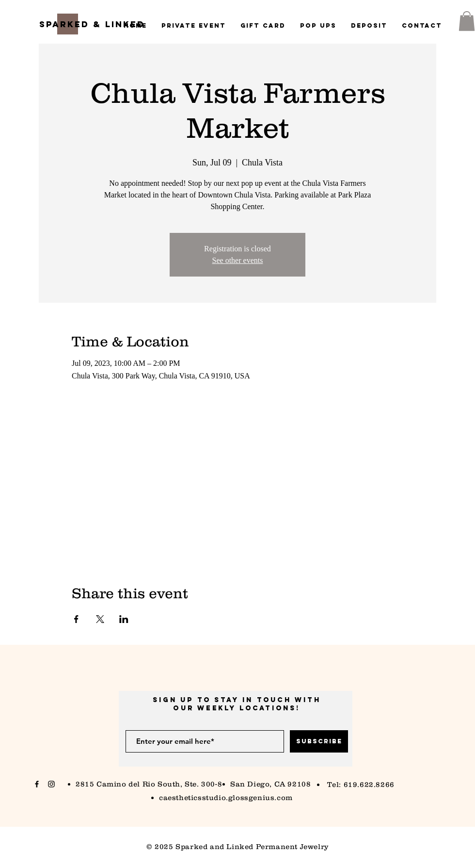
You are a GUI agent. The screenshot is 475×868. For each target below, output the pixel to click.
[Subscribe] (319, 741)
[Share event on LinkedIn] (124, 619)
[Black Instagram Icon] (51, 784)
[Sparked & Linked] (92, 25)
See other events (238, 260)
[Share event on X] (100, 619)
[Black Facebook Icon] (37, 784)
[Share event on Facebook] (76, 619)
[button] (467, 21)
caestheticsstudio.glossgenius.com (226, 797)
